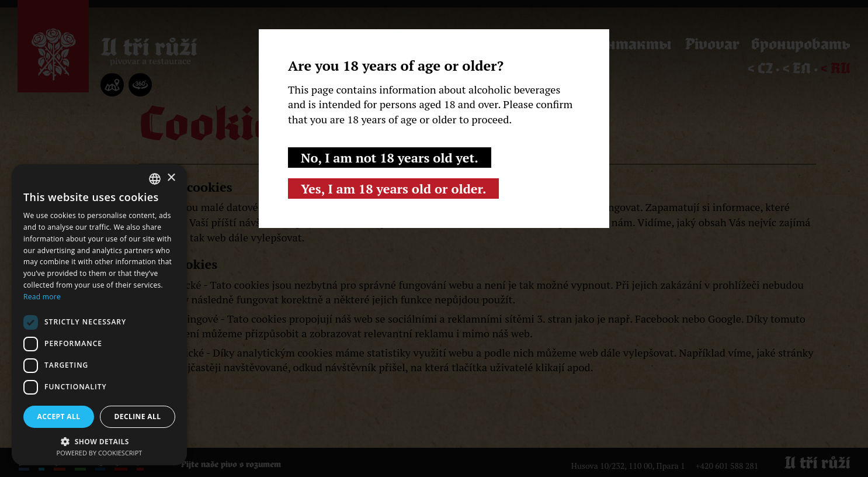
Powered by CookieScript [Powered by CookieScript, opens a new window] (100, 453)
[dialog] (99, 315)
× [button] (171, 178)
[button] (99, 440)
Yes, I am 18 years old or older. (394, 189)
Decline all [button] (138, 416)
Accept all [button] (59, 416)
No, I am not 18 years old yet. (390, 158)
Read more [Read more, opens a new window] (42, 297)
